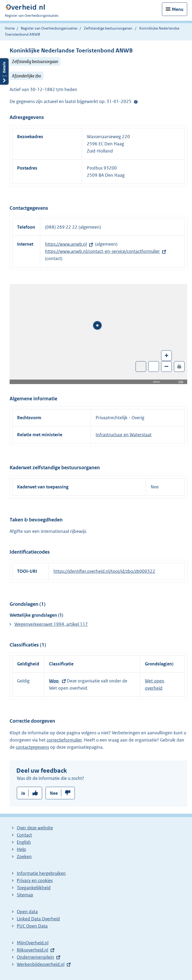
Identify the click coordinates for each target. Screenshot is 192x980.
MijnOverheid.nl (33, 943)
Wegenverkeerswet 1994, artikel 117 (51, 624)
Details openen (4, 71)
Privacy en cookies (35, 880)
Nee (54, 793)
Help (21, 849)
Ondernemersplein (35, 957)
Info (181, 382)
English (24, 842)
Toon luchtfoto (141, 367)
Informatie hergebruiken (41, 873)
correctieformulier (64, 740)
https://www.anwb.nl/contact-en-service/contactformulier (102, 251)
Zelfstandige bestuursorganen (108, 28)
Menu (178, 9)
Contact (24, 835)
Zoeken (24, 857)
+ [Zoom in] (167, 355)
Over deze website (35, 828)
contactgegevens (32, 747)
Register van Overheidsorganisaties (49, 28)
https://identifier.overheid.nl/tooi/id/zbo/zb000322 (104, 571)
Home (10, 28)
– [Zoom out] (166, 366)
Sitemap (25, 895)
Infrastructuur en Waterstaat (124, 435)
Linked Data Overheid (38, 919)
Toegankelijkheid (34, 888)
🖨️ (179, 366)
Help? (136, 102)
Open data (27, 912)
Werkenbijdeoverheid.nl (41, 964)
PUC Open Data (32, 926)
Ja (23, 793)
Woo (54, 681)
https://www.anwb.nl (66, 244)
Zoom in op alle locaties (154, 367)
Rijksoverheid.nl (32, 950)
